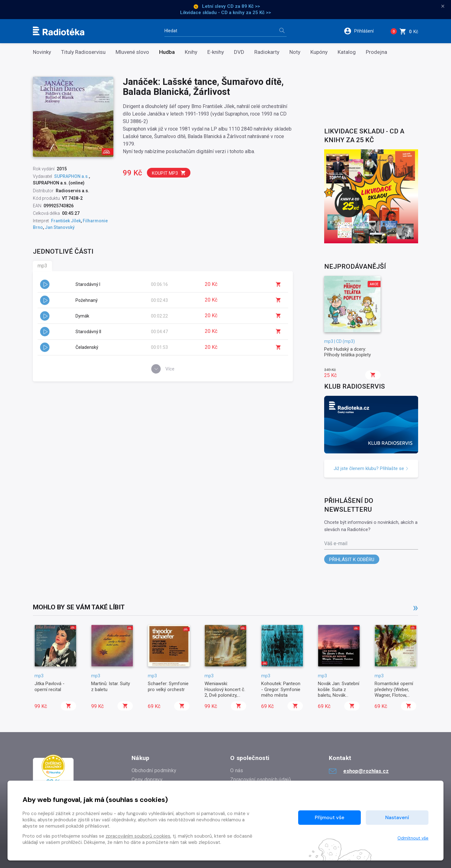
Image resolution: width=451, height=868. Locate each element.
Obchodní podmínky (154, 770)
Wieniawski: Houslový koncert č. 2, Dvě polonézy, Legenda (225, 692)
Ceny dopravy (147, 780)
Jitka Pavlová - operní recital (49, 686)
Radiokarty (267, 52)
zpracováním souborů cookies (138, 836)
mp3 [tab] (42, 266)
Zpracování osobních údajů (261, 780)
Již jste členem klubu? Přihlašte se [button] (371, 468)
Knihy (191, 52)
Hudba (167, 52)
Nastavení (397, 817)
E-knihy (216, 52)
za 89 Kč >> (247, 6)
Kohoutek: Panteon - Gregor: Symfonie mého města (281, 689)
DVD (239, 52)
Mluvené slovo (132, 52)
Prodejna (376, 52)
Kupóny (319, 52)
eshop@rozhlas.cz (359, 771)
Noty (295, 52)
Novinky (42, 52)
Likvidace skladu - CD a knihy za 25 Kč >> (225, 13)
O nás (237, 770)
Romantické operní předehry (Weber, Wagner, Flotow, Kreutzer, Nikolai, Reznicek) (394, 695)
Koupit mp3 (169, 173)
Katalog (347, 52)
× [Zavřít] (443, 6)
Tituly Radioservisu (83, 52)
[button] (363, 31)
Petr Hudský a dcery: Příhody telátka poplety (347, 352)
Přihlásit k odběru (352, 560)
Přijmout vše (329, 817)
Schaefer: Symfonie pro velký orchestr (168, 686)
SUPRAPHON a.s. (72, 176)
